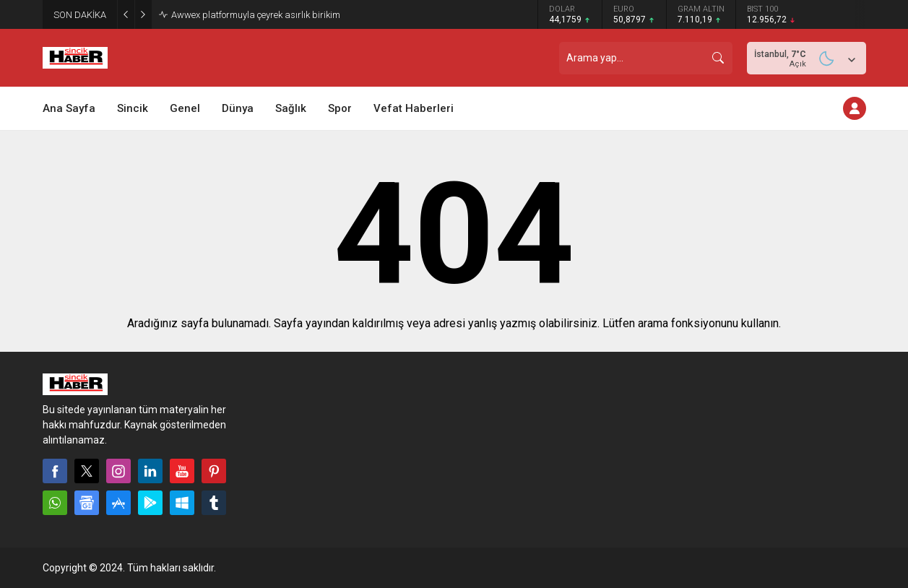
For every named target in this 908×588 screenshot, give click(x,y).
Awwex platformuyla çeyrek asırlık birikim (256, 15)
